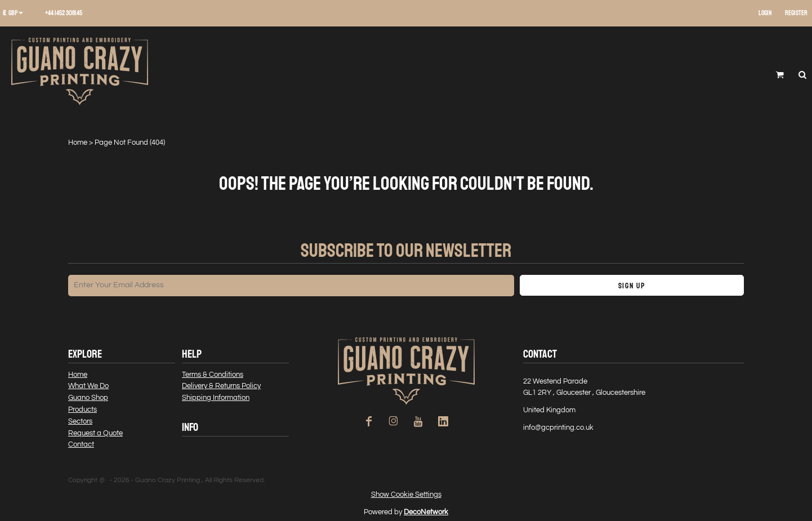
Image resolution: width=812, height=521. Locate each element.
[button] (17, 14)
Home (78, 143)
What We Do (88, 386)
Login (765, 13)
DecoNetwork (426, 512)
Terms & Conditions (213, 375)
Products (82, 409)
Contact (81, 444)
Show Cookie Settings (406, 495)
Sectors (80, 421)
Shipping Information (216, 398)
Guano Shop (88, 398)
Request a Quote (95, 433)
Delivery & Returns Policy (221, 386)
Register (796, 13)
